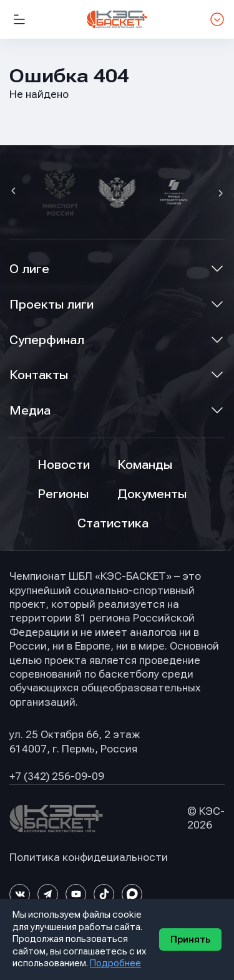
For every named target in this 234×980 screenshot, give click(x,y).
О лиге (29, 269)
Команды (145, 465)
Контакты (39, 375)
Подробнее (115, 963)
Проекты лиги (51, 305)
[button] (15, 192)
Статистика (113, 523)
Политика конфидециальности (89, 857)
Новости (64, 465)
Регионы (63, 494)
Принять (190, 939)
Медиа (30, 411)
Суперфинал (47, 340)
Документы (152, 494)
